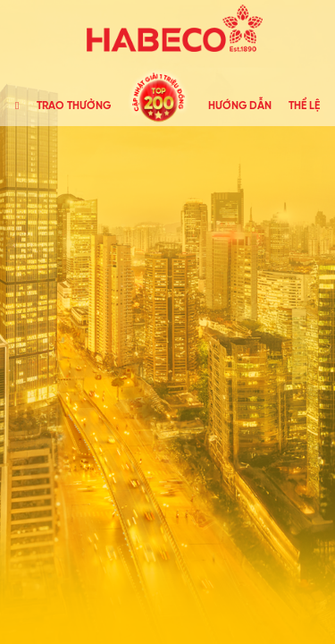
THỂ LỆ (304, 106)
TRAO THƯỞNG (74, 106)
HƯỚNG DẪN (240, 106)
